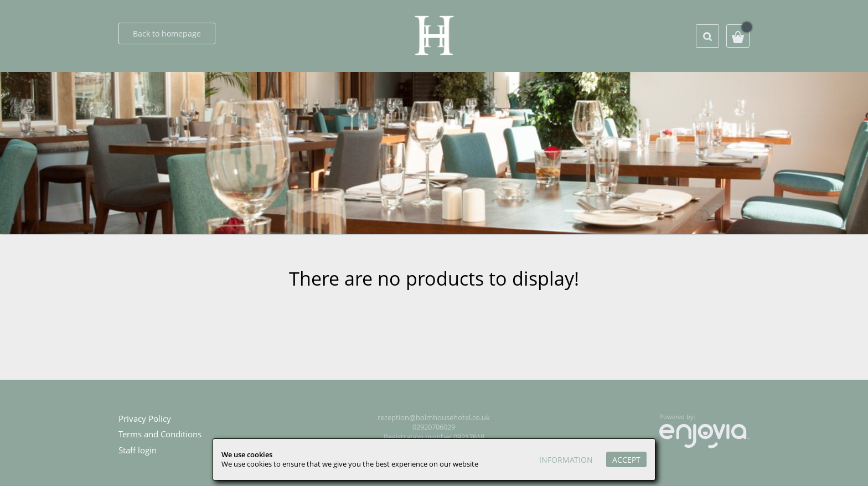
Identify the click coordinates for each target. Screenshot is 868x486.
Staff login (138, 450)
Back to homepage (167, 33)
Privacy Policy (145, 418)
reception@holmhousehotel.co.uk (434, 418)
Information (566, 460)
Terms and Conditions (160, 434)
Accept (626, 460)
